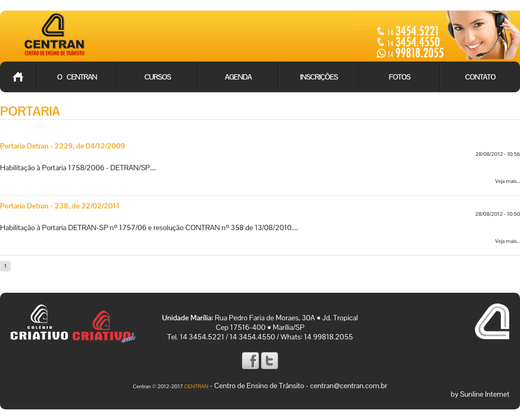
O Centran (77, 77)
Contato (480, 77)
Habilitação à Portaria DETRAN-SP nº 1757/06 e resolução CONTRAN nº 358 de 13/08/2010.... (149, 227)
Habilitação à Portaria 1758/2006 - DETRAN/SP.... (78, 168)
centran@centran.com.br (348, 386)
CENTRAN (196, 386)
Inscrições (319, 77)
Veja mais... (508, 181)
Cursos (158, 77)
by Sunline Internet (480, 394)
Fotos (400, 77)
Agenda (238, 77)
